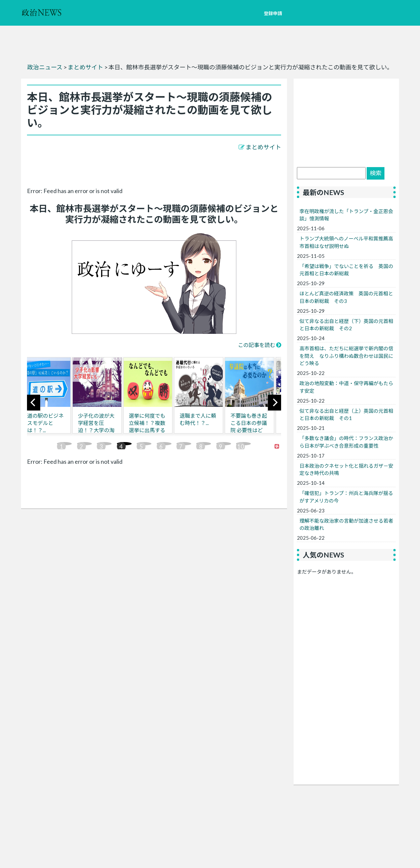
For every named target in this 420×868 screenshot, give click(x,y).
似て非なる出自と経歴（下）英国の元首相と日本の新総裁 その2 (346, 325)
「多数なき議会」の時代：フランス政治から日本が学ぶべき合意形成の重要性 (346, 442)
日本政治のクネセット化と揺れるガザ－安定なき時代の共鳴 (346, 470)
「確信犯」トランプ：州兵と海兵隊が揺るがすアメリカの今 (346, 497)
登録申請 (273, 13)
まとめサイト (263, 147)
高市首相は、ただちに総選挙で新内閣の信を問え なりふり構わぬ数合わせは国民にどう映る (346, 356)
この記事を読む (257, 345)
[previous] (34, 403)
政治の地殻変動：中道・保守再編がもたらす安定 (346, 387)
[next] (275, 403)
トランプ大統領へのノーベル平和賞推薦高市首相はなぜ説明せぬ (346, 242)
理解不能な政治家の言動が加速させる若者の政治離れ (346, 524)
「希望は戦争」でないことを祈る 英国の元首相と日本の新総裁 (346, 270)
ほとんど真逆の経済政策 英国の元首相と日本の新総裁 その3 (346, 297)
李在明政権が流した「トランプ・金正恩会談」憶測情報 (346, 215)
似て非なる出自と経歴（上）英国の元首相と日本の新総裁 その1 (346, 415)
